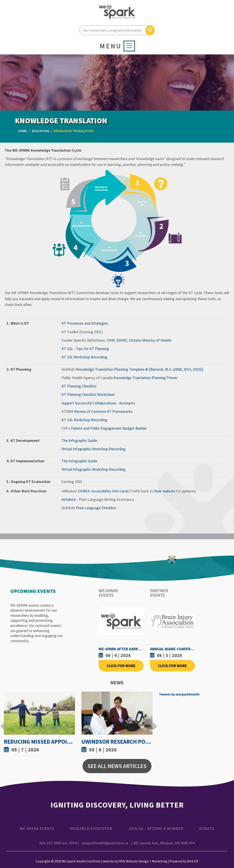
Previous (3, 723)
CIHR (111, 340)
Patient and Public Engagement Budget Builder (109, 428)
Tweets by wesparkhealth (179, 694)
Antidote (69, 499)
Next (154, 723)
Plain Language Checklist (96, 508)
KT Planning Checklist (79, 386)
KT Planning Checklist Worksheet (88, 394)
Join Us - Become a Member (156, 829)
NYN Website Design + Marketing (143, 861)
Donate (207, 829)
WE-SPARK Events (37, 829)
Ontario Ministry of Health (150, 340)
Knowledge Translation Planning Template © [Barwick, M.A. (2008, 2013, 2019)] (139, 369)
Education (40, 131)
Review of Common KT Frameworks (103, 411)
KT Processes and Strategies (85, 323)
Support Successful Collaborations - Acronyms (98, 403)
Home (23, 131)
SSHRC (122, 340)
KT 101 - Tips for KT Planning (85, 349)
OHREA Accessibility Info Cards (103, 491)
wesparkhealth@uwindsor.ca (105, 843)
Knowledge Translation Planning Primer (145, 378)
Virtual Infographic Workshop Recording (93, 449)
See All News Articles (117, 766)
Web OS (193, 861)
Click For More (121, 666)
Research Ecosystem (91, 829)
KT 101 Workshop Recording (84, 357)
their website (165, 491)
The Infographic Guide (79, 440)
